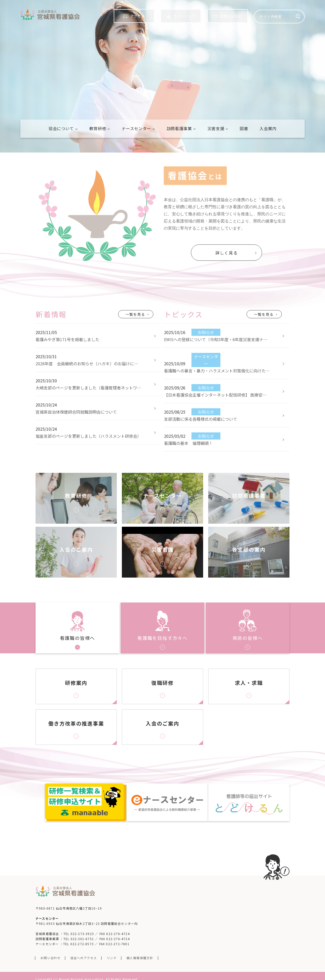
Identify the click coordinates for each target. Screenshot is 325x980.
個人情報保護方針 (140, 951)
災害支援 (216, 128)
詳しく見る (226, 253)
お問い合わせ (50, 951)
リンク (112, 951)
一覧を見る (135, 314)
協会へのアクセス (84, 951)
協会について (61, 128)
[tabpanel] (162, 76)
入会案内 (268, 128)
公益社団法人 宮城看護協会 (50, 15)
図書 (244, 128)
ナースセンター (136, 128)
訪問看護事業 (179, 128)
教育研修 (98, 128)
